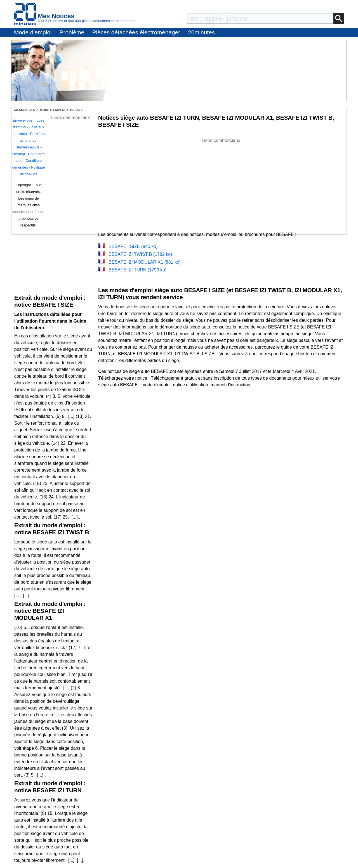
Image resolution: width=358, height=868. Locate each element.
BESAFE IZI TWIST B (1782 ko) (140, 254)
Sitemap (18, 154)
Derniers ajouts (27, 147)
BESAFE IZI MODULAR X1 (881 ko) (145, 262)
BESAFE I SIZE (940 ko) (133, 246)
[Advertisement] (221, 183)
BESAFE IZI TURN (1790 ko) (137, 270)
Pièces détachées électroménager (136, 32)
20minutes (201, 32)
